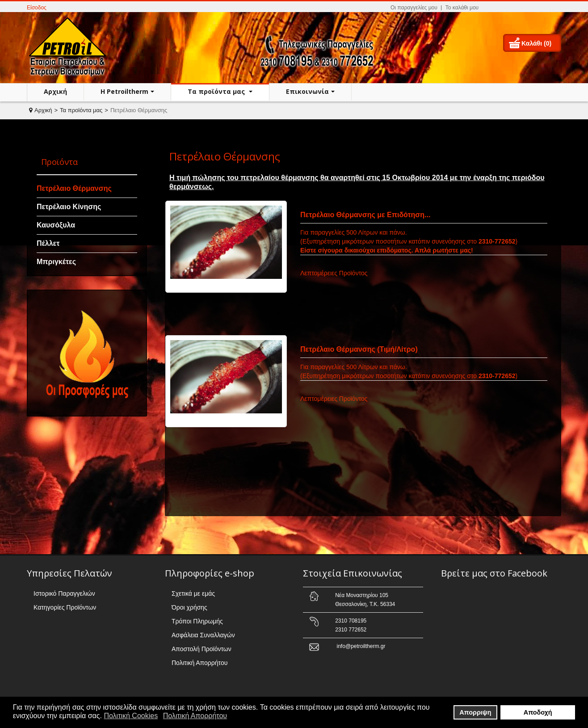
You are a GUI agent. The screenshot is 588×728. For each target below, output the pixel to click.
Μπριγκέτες (56, 262)
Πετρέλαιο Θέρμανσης (74, 188)
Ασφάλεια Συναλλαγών (203, 635)
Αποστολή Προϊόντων (202, 649)
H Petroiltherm (124, 91)
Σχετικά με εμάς (193, 593)
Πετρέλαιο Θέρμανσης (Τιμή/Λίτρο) (359, 349)
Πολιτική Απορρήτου (199, 663)
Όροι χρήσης (189, 607)
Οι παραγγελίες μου (414, 8)
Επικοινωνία (307, 91)
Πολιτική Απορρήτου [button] (195, 716)
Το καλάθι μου (462, 8)
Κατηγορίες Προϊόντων (65, 607)
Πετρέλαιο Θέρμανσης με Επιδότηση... (365, 215)
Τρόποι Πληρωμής (197, 621)
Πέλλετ (48, 243)
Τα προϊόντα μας (217, 91)
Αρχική (55, 91)
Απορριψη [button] (475, 712)
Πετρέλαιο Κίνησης (69, 207)
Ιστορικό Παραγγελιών (64, 593)
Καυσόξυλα (56, 225)
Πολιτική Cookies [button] (131, 716)
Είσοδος (37, 8)
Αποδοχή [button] (538, 712)
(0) (548, 43)
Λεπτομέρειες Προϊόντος (334, 273)
